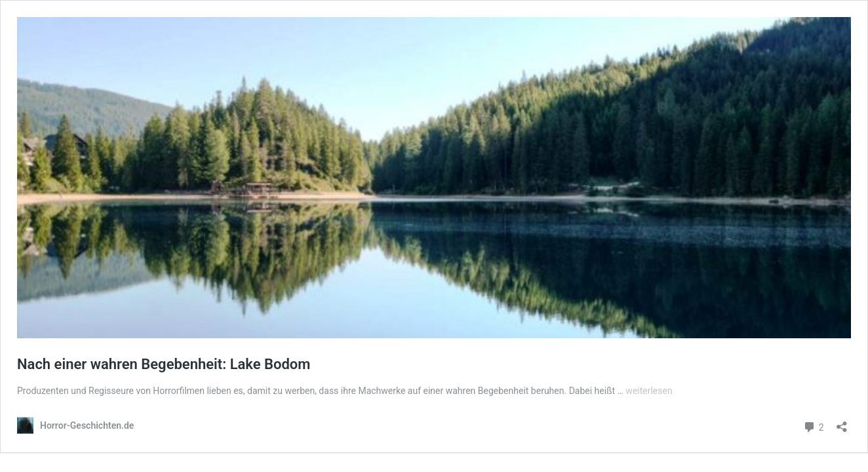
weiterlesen (649, 391)
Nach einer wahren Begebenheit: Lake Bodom (164, 364)
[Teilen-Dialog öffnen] (842, 423)
